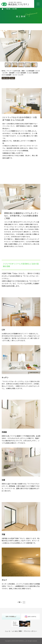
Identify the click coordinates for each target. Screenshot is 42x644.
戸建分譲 (8, 9)
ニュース (8, 631)
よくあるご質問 (17, 631)
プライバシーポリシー (30, 631)
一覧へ (21, 602)
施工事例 (15, 9)
